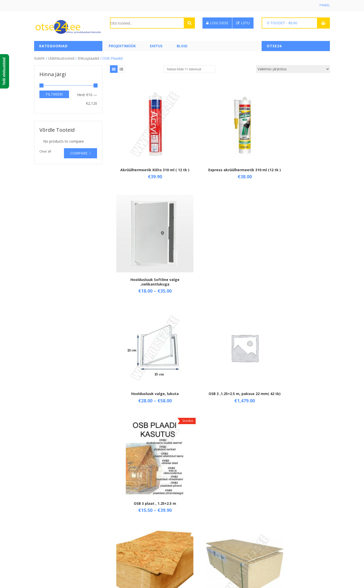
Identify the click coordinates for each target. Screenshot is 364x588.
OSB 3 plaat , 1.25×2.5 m (293, 251)
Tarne (115, 530)
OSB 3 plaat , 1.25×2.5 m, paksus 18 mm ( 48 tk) (147, 351)
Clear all (45, 151)
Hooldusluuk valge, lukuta (147, 251)
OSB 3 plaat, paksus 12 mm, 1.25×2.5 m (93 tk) (147, 449)
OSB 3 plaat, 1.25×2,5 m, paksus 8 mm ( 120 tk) (220, 351)
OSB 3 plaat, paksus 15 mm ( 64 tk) (220, 449)
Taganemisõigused (126, 538)
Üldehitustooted (61, 58)
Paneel (325, 5)
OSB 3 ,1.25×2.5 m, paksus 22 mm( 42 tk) (220, 253)
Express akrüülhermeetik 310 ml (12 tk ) (220, 155)
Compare (79, 153)
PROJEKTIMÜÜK (122, 46)
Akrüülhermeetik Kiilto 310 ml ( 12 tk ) (147, 155)
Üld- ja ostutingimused (128, 521)
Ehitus (156, 46)
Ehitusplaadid (88, 58)
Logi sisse (217, 23)
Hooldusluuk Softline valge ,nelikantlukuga (293, 155)
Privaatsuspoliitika (125, 547)
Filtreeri (54, 94)
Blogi (182, 46)
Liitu (243, 23)
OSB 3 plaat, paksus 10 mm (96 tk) (293, 351)
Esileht (39, 58)
